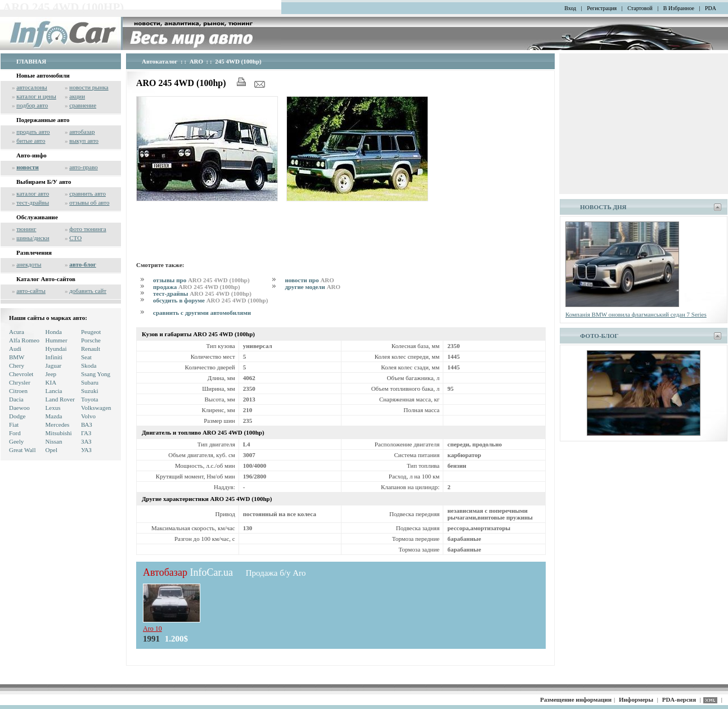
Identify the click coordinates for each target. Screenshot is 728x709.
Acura (17, 332)
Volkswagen (96, 408)
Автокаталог (160, 61)
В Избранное (679, 8)
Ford (15, 433)
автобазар (82, 132)
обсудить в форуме (210, 300)
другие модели (313, 287)
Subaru (90, 382)
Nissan (54, 441)
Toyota (89, 399)
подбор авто (32, 105)
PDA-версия (679, 699)
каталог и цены (36, 96)
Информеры (636, 699)
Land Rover (60, 399)
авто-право (84, 167)
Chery (17, 365)
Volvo (88, 416)
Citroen (18, 391)
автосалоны (32, 87)
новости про (309, 280)
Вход (570, 8)
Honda (54, 332)
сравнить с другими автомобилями (202, 313)
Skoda (89, 365)
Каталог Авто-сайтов (46, 279)
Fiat (14, 425)
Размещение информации (576, 699)
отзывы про (201, 280)
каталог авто (33, 193)
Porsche (91, 340)
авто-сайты (31, 291)
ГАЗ (86, 433)
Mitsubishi (59, 433)
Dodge (17, 416)
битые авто (31, 141)
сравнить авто (87, 193)
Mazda (54, 416)
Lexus (53, 408)
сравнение (83, 105)
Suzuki (90, 391)
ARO (196, 61)
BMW (17, 357)
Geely (16, 441)
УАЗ (86, 450)
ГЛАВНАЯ (31, 61)
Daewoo (19, 408)
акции (77, 96)
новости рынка (89, 87)
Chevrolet (21, 374)
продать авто (33, 132)
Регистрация (602, 8)
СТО (75, 238)
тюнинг (26, 229)
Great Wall (22, 450)
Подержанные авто (43, 120)
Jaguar (54, 365)
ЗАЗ (86, 441)
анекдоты (29, 264)
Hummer (57, 340)
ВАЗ (87, 425)
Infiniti (54, 357)
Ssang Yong (96, 374)
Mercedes (58, 425)
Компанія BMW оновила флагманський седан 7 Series (636, 314)
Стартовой (640, 8)
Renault (91, 349)
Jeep (51, 374)
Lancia (54, 391)
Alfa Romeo (24, 340)
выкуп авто (84, 141)
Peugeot (91, 332)
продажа (197, 287)
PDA (711, 8)
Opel (51, 450)
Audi (15, 349)
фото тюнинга (87, 229)
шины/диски (33, 238)
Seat (86, 357)
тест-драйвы (33, 202)
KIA (51, 382)
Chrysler (20, 382)
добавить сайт (88, 291)
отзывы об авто (89, 202)
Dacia (16, 399)
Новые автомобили (43, 75)
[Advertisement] (341, 229)
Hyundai (56, 349)
